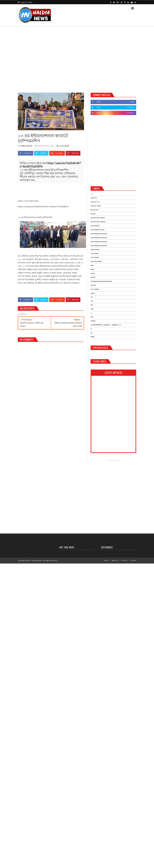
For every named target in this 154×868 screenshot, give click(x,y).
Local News (64, 146)
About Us (115, 560)
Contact (133, 560)
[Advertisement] (29, 58)
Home (106, 560)
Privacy (124, 560)
